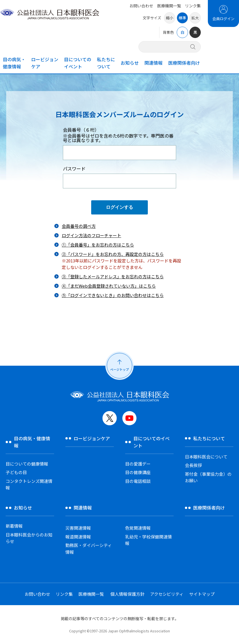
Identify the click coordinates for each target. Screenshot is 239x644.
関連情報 (153, 63)
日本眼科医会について (206, 457)
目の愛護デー (138, 464)
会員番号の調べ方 (79, 226)
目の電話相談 (138, 481)
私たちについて (106, 63)
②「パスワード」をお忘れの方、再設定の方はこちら (113, 254)
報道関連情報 (78, 537)
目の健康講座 (138, 472)
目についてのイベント (78, 63)
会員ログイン (223, 19)
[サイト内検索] (166, 47)
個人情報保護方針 (127, 594)
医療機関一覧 (169, 6)
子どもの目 (16, 472)
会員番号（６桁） (119, 135)
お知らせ (130, 63)
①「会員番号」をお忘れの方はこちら (98, 245)
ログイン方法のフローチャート (91, 235)
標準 (182, 18)
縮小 (170, 18)
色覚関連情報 (138, 528)
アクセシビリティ (167, 594)
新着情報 (14, 526)
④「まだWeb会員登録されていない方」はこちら (109, 286)
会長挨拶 (193, 465)
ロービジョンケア (45, 63)
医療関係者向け (184, 63)
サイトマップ (202, 594)
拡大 (195, 18)
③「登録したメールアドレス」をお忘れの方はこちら (113, 276)
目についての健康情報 (27, 464)
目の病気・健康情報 (14, 63)
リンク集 (193, 6)
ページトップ (119, 369)
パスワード (74, 169)
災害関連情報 (78, 528)
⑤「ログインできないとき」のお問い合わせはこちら (113, 295)
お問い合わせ (141, 6)
